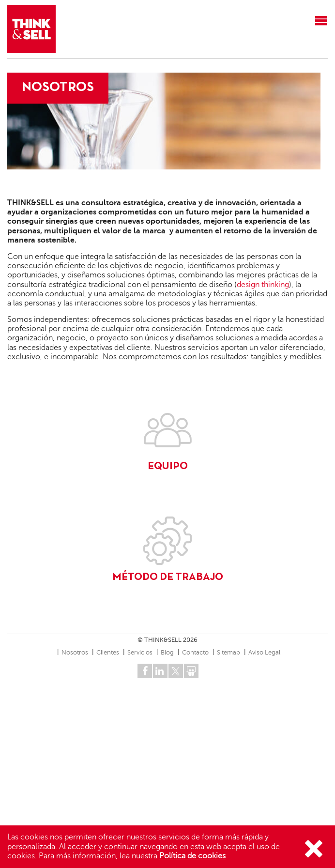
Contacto (195, 653)
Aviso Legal (264, 653)
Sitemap (228, 653)
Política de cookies (192, 856)
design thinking (263, 285)
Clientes (108, 653)
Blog (167, 653)
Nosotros (75, 653)
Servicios (140, 653)
